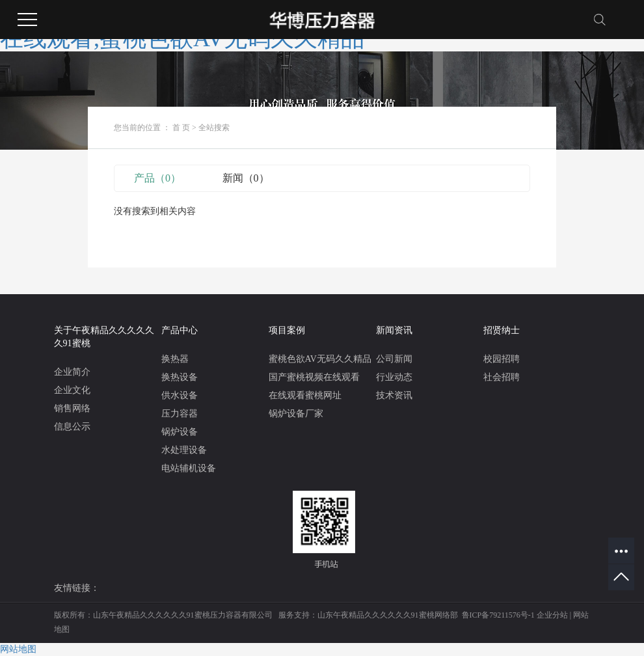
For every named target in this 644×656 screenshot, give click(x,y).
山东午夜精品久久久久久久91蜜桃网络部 (388, 615)
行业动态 (394, 377)
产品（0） (157, 178)
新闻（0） (246, 178)
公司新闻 (394, 359)
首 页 (181, 128)
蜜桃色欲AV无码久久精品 (320, 359)
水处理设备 (184, 450)
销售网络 (72, 408)
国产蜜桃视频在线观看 (314, 377)
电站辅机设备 (189, 468)
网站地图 (18, 649)
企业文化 (72, 390)
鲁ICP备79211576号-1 (498, 615)
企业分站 (552, 615)
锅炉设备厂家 (296, 414)
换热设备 (180, 377)
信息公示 (72, 427)
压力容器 (180, 414)
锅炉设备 (180, 432)
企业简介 (72, 372)
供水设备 (180, 395)
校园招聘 (502, 359)
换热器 (175, 359)
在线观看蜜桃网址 (305, 395)
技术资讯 (394, 395)
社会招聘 (502, 377)
